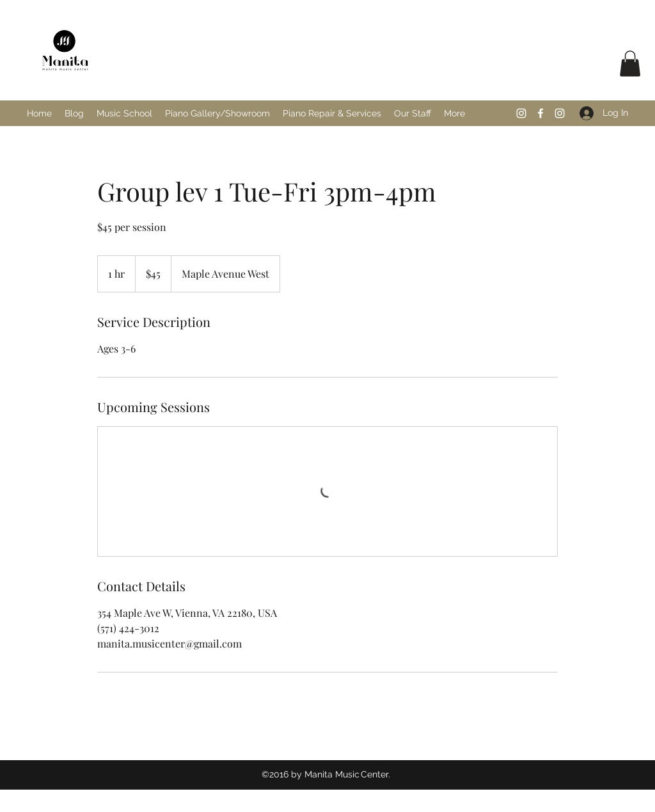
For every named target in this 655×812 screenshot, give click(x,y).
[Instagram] (521, 113)
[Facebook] (541, 113)
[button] (630, 64)
